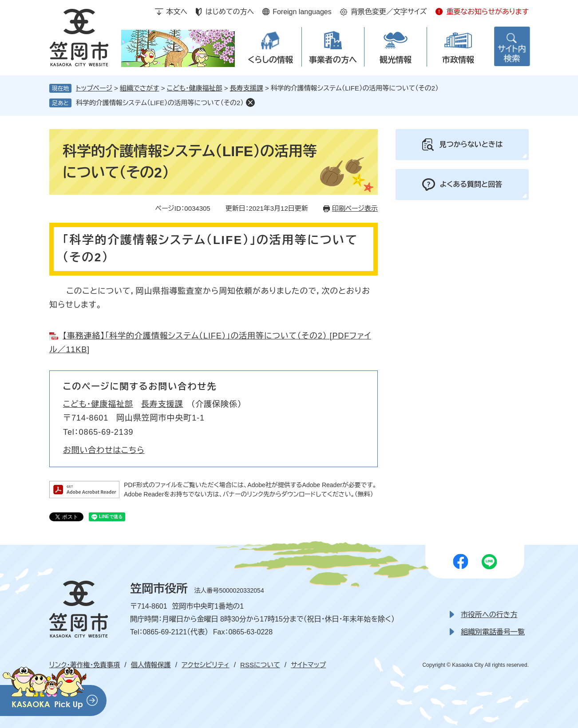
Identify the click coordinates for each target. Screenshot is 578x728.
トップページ (94, 88)
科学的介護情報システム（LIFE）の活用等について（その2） (160, 103)
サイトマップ (308, 665)
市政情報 (458, 60)
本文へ (177, 12)
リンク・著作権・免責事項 (85, 665)
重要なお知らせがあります (487, 12)
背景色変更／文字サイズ (389, 12)
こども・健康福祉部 (195, 88)
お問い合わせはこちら (104, 450)
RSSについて (260, 665)
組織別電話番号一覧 (493, 632)
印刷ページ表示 (355, 208)
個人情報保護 (151, 665)
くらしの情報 (270, 60)
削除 (250, 102)
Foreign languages (302, 12)
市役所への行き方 (489, 615)
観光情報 (396, 60)
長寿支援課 (247, 88)
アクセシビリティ (205, 665)
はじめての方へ (230, 12)
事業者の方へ (333, 60)
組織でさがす (140, 88)
